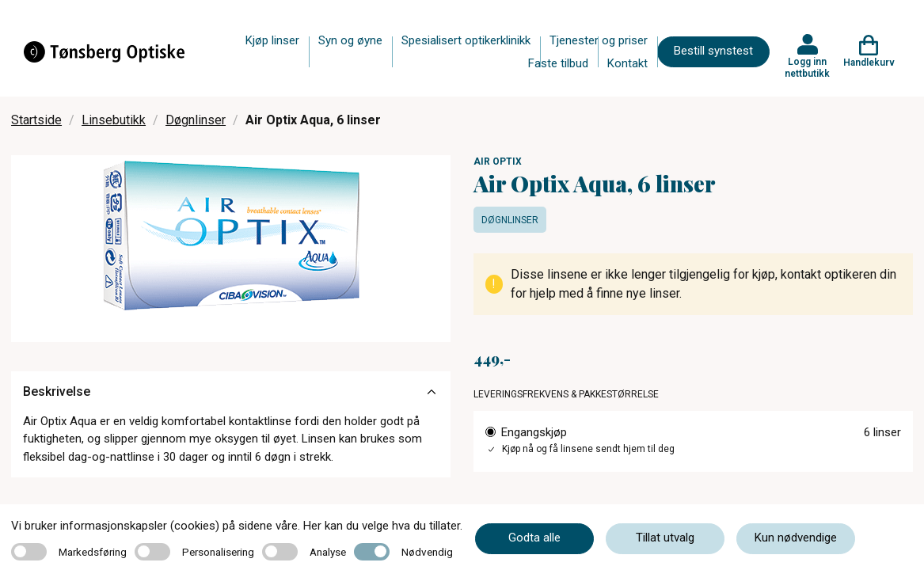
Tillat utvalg (665, 538)
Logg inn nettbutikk (807, 67)
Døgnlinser (196, 120)
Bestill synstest (713, 51)
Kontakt (627, 63)
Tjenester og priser (599, 40)
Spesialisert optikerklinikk (466, 40)
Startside (36, 120)
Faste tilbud (558, 63)
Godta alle (534, 538)
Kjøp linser (272, 40)
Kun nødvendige (796, 538)
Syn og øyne (350, 40)
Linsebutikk (114, 120)
